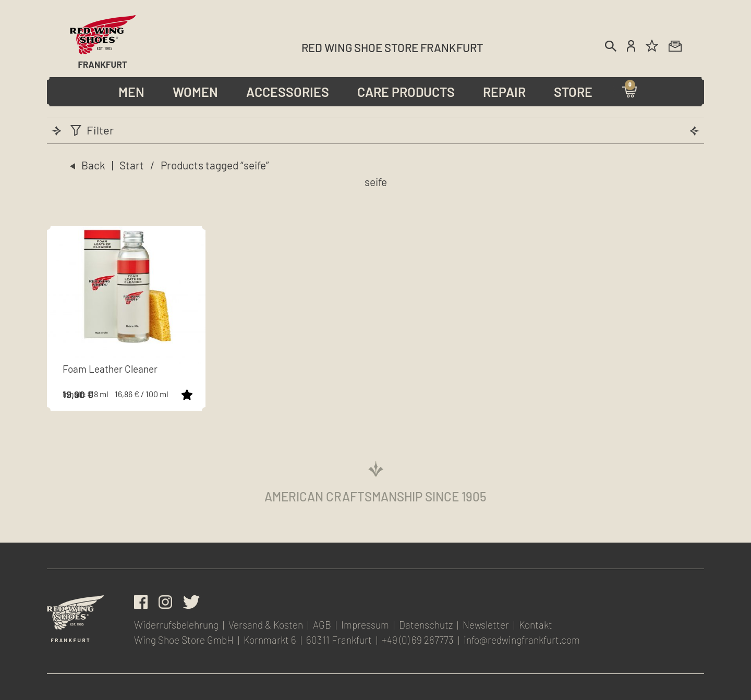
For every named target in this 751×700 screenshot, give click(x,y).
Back (93, 165)
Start (132, 165)
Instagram (165, 602)
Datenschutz (426, 625)
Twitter (191, 602)
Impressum (365, 625)
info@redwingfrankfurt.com (522, 640)
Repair (504, 92)
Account (631, 46)
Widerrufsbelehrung (176, 625)
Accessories (288, 92)
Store (573, 92)
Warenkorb (629, 91)
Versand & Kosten (266, 625)
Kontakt (536, 625)
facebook (141, 602)
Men (131, 92)
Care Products (406, 92)
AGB (322, 625)
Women (195, 92)
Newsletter (675, 46)
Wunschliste (652, 46)
